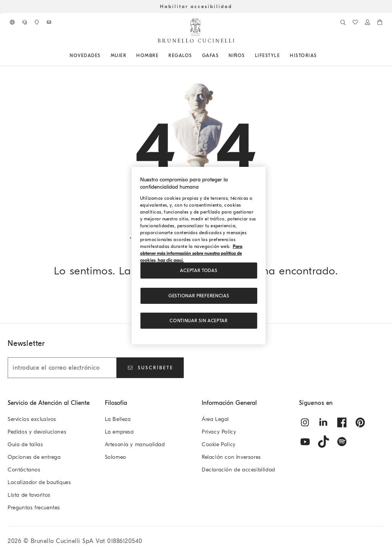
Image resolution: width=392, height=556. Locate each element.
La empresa (119, 432)
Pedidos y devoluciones (37, 432)
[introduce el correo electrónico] (62, 368)
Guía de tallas (25, 444)
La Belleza (118, 419)
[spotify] (342, 442)
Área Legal (215, 419)
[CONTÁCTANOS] (24, 22)
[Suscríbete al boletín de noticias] (49, 22)
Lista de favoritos (29, 495)
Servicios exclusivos (32, 419)
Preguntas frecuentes (34, 508)
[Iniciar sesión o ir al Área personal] (367, 22)
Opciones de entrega (34, 457)
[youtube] (305, 442)
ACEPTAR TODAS (198, 271)
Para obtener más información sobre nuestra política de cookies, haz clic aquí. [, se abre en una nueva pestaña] (191, 253)
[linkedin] (323, 422)
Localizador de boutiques (39, 482)
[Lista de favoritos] (355, 22)
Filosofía (116, 403)
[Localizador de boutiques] (37, 22)
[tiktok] (323, 442)
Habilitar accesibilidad (196, 7)
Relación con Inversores (231, 457)
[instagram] (305, 422)
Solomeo (116, 457)
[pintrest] (360, 422)
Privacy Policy (219, 432)
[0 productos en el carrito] (380, 22)
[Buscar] (343, 22)
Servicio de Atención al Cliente (49, 403)
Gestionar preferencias (199, 296)
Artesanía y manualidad (135, 444)
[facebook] (342, 422)
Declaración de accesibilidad (238, 470)
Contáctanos (24, 470)
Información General (229, 403)
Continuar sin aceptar (199, 321)
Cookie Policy (219, 444)
